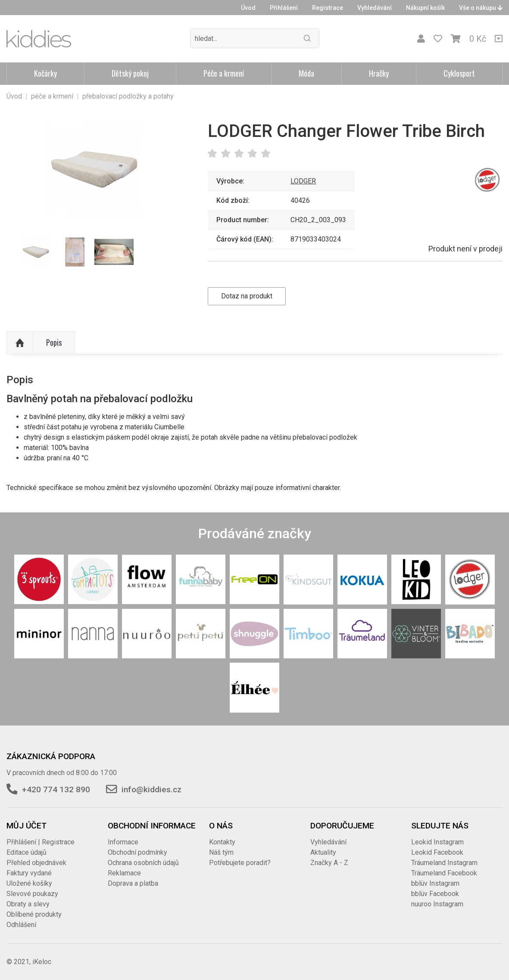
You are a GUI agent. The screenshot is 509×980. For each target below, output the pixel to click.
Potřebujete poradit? (240, 863)
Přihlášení (284, 8)
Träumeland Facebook (444, 873)
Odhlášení (21, 925)
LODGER (303, 181)
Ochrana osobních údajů (143, 863)
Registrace (328, 8)
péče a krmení (52, 96)
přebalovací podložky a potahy (128, 96)
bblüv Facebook (435, 894)
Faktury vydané (29, 873)
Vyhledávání (375, 8)
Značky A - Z (329, 863)
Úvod (248, 8)
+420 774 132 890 (56, 789)
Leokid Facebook (437, 852)
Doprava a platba (133, 883)
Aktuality (323, 852)
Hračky (379, 73)
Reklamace (124, 873)
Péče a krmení (224, 73)
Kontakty (222, 842)
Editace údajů (27, 852)
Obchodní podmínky (137, 852)
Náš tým (221, 852)
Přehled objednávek (36, 863)
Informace (123, 842)
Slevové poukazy (32, 894)
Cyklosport (459, 73)
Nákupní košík (425, 8)
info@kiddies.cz (151, 789)
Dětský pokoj (130, 73)
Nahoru (20, 343)
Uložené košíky (29, 883)
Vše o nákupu (481, 8)
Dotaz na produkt (247, 296)
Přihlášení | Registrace (41, 842)
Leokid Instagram (437, 842)
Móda (306, 73)
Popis (54, 342)
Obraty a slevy (28, 904)
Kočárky (45, 73)
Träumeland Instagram (444, 863)
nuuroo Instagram (437, 904)
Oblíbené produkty (34, 914)
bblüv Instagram (435, 883)
